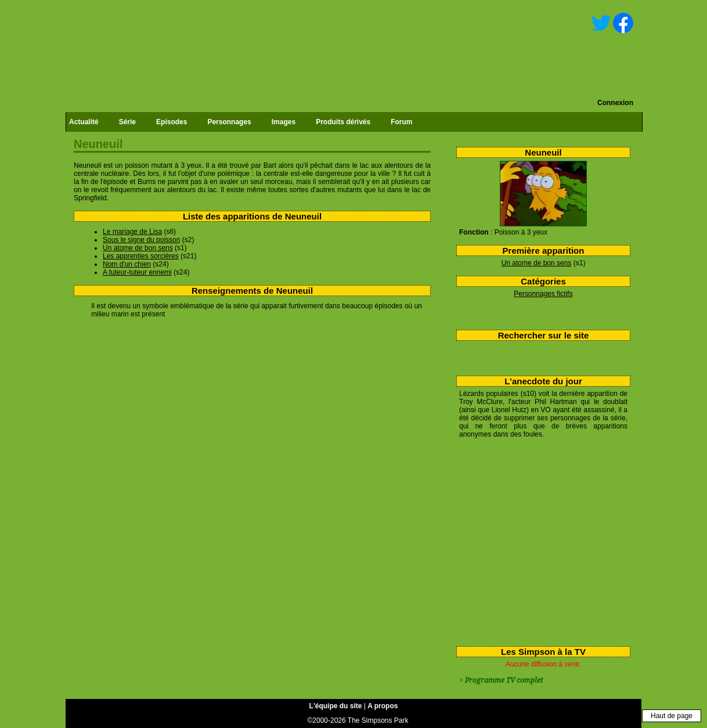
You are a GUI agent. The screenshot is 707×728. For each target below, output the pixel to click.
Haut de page (672, 716)
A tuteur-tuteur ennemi (137, 272)
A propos (383, 706)
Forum (401, 122)
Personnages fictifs (543, 294)
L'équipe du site (336, 706)
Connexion (615, 103)
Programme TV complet (504, 680)
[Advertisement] (539, 540)
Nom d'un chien (127, 264)
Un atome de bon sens (537, 263)
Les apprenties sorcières (141, 256)
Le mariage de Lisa (132, 232)
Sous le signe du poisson (141, 240)
